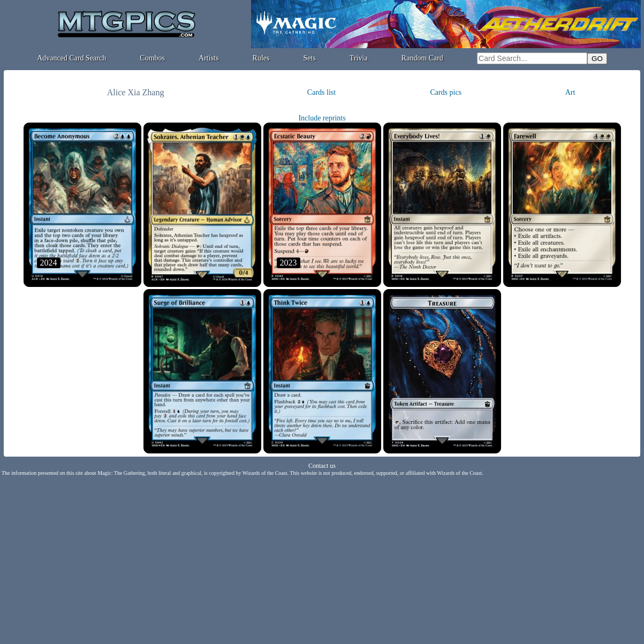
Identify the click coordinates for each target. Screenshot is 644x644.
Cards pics (446, 92)
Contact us (322, 466)
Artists (209, 58)
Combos (152, 58)
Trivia (359, 58)
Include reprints (322, 118)
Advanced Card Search (71, 58)
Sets (310, 58)
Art (570, 92)
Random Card (422, 58)
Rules (261, 58)
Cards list (321, 92)
